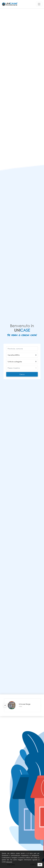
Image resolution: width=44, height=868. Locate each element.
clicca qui (9, 862)
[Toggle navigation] (39, 4)
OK (40, 865)
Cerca (22, 374)
